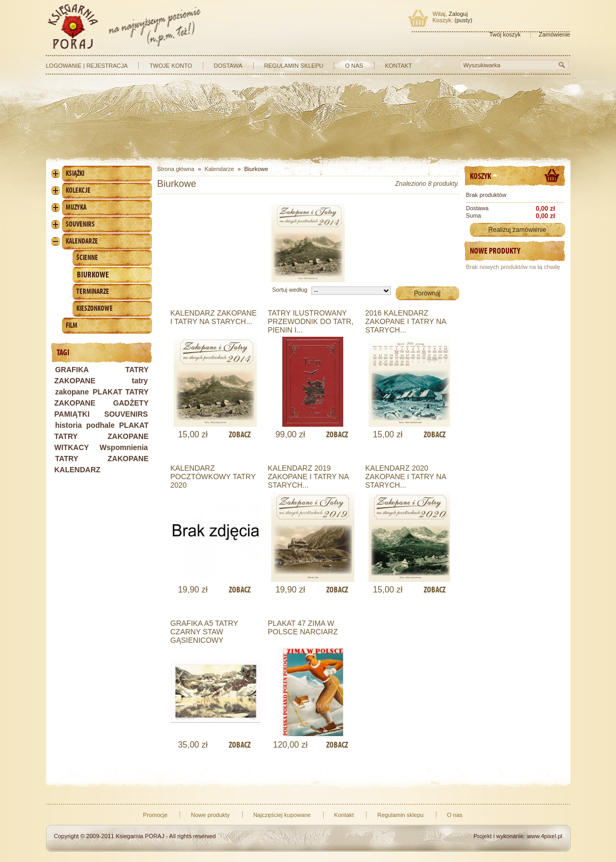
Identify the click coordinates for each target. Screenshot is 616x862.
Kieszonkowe (95, 308)
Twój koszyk (505, 34)
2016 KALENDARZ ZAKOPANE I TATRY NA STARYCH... (406, 321)
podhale (101, 425)
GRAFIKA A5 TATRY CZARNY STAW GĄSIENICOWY (204, 632)
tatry (140, 381)
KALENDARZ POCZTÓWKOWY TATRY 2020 (213, 477)
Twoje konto (171, 66)
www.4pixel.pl (545, 836)
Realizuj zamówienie (517, 230)
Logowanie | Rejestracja (87, 66)
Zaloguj (458, 14)
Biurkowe (93, 275)
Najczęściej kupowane (282, 815)
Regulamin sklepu (294, 66)
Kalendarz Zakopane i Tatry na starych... (214, 317)
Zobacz (240, 434)
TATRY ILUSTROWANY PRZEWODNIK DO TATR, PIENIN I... (311, 321)
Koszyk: (443, 20)
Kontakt (399, 66)
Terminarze (93, 291)
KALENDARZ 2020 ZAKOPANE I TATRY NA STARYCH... (406, 477)
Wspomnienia (124, 447)
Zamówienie (554, 34)
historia (69, 425)
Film (72, 325)
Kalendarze (82, 241)
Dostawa (228, 66)
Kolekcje (78, 190)
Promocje (155, 815)
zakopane (72, 392)
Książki (75, 173)
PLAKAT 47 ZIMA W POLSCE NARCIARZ (303, 627)
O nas (354, 66)
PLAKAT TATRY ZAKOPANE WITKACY (102, 436)
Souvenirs (80, 224)
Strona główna (176, 169)
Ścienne (87, 258)
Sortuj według (290, 290)
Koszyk (480, 176)
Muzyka (76, 207)
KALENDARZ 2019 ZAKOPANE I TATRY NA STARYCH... (309, 477)
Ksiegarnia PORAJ (140, 836)
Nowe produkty (495, 251)
